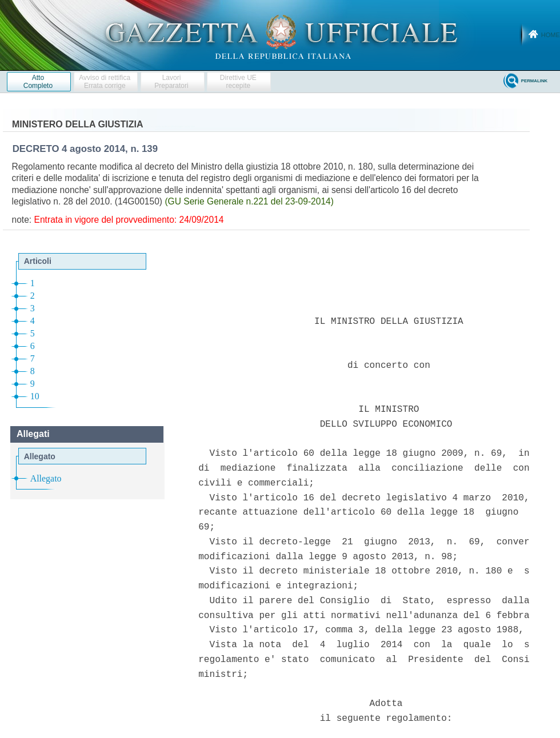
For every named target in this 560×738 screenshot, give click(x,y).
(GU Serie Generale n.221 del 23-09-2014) (249, 201)
